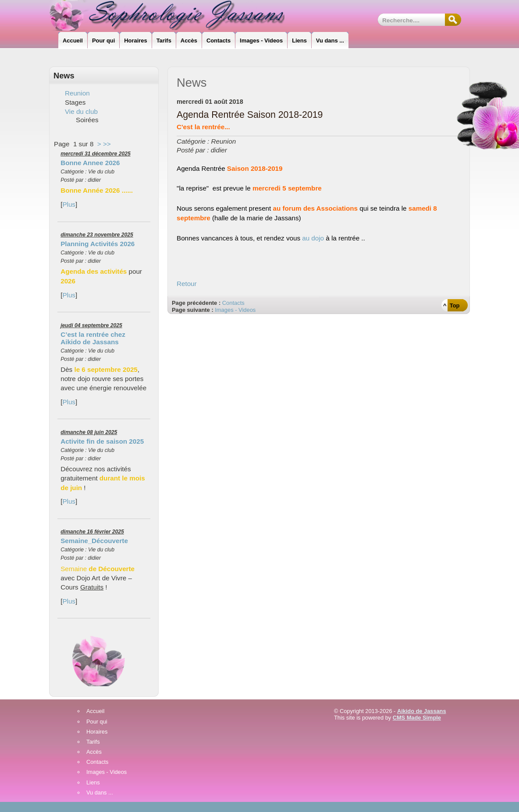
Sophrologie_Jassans (174, 15)
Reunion (77, 93)
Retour (187, 284)
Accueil (95, 711)
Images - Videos (235, 310)
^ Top (451, 305)
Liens (93, 783)
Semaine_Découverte (94, 541)
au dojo (313, 238)
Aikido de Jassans (422, 711)
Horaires (97, 732)
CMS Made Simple (417, 718)
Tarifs (93, 742)
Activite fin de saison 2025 (102, 441)
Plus (69, 204)
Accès (94, 752)
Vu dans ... (100, 793)
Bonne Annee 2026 (90, 163)
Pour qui (97, 722)
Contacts (233, 303)
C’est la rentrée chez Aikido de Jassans (93, 338)
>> (107, 144)
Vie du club (81, 111)
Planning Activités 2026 (98, 244)
